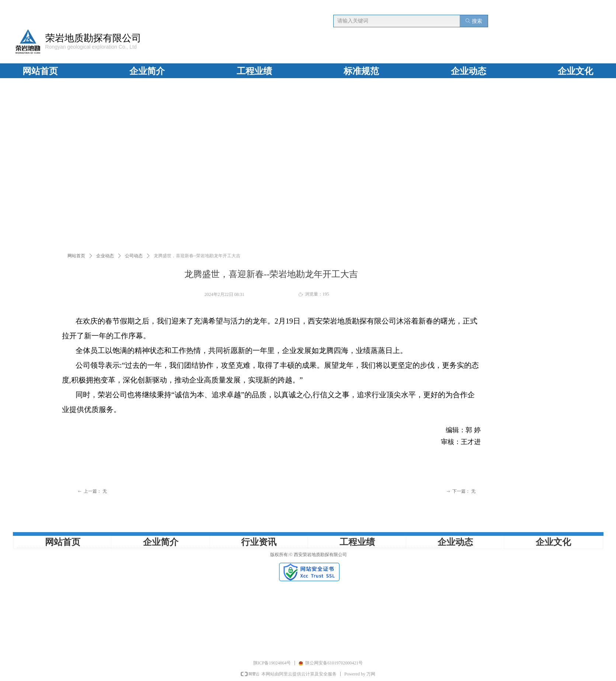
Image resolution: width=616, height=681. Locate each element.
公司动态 (134, 256)
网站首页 (76, 256)
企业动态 (105, 256)
